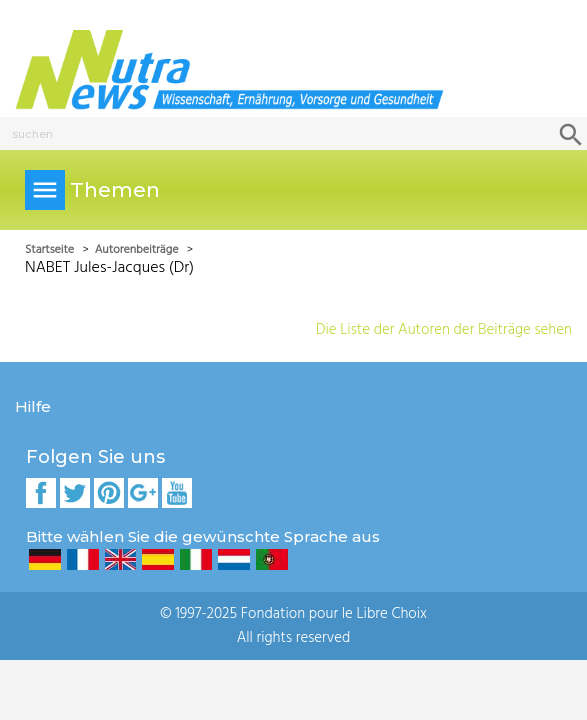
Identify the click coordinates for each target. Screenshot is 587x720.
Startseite (51, 250)
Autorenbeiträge (138, 250)
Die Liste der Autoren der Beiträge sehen (444, 330)
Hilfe (33, 406)
